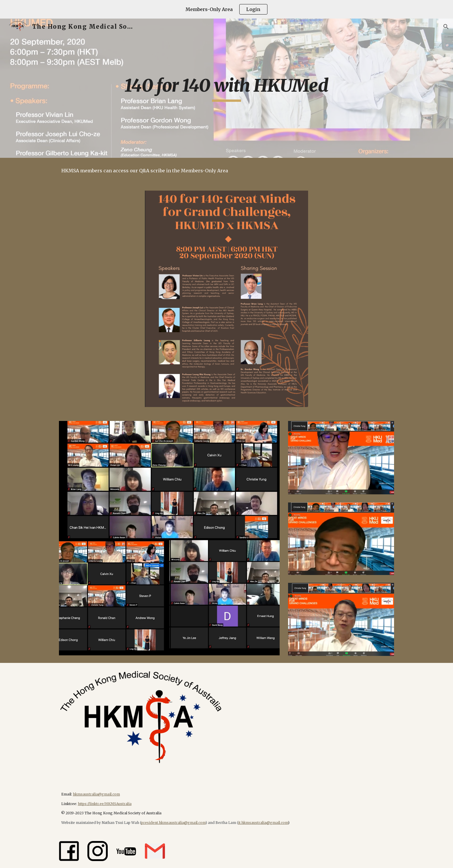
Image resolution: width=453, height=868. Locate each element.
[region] (227, 9)
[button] (446, 27)
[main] (227, 88)
